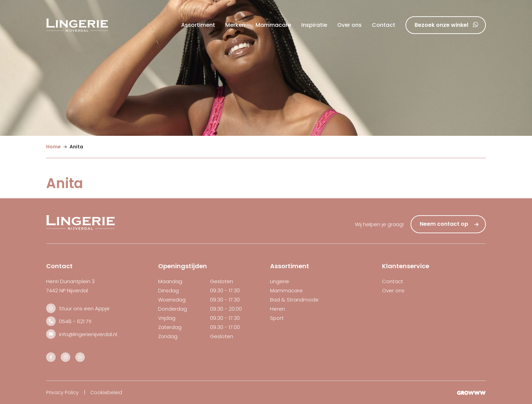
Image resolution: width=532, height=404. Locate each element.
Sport (277, 318)
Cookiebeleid (106, 392)
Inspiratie (314, 25)
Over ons (349, 25)
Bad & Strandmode (294, 300)
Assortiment (198, 25)
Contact (384, 25)
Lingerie (280, 281)
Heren (278, 309)
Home (53, 147)
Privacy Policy (62, 392)
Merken (235, 25)
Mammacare (273, 25)
